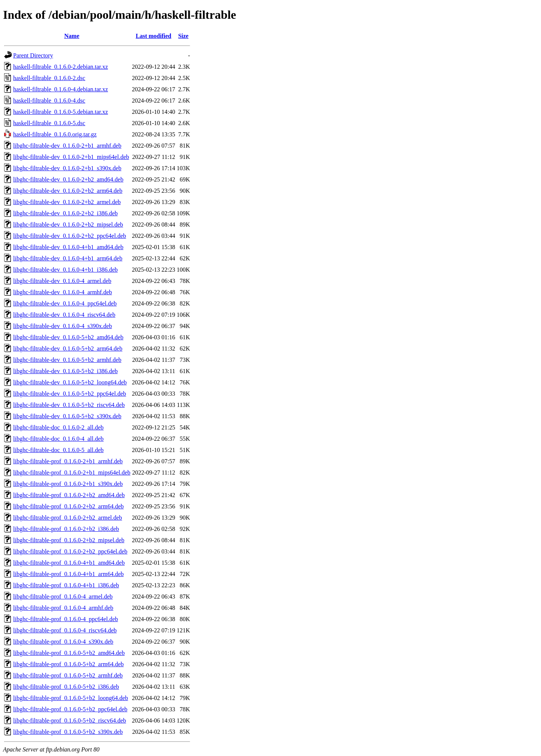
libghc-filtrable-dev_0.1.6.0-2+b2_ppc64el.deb (70, 236)
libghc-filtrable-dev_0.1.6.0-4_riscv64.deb (64, 315)
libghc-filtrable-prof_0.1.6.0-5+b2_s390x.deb (68, 732)
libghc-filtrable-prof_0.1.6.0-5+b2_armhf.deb (68, 675)
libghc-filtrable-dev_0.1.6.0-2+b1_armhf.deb (67, 146)
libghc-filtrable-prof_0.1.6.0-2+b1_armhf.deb (68, 461)
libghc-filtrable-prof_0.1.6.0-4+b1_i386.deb (66, 585)
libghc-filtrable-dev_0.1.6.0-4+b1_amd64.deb (68, 247)
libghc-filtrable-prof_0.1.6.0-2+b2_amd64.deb (69, 495)
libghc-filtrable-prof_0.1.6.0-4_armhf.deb (63, 608)
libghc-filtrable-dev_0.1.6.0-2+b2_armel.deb (67, 202)
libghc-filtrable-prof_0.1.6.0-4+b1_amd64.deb (69, 563)
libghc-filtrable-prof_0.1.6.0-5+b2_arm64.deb (68, 664)
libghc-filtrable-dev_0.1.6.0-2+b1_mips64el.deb (71, 157)
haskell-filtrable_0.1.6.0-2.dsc (49, 78)
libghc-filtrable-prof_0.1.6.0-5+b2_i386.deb (66, 687)
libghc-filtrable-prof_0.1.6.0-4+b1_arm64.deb (68, 574)
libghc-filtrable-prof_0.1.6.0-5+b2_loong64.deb (71, 698)
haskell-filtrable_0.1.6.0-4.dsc (49, 101)
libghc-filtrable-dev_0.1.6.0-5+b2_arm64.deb (68, 349)
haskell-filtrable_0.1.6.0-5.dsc (49, 123)
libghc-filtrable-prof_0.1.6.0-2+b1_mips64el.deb (72, 473)
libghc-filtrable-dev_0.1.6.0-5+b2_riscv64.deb (69, 405)
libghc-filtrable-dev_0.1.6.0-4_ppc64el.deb (65, 303)
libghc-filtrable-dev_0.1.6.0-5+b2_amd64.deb (68, 337)
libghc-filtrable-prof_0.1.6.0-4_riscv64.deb (65, 630)
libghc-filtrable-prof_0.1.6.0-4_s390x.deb (63, 642)
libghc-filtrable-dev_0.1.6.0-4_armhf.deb (63, 292)
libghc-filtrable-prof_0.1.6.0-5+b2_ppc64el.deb (70, 709)
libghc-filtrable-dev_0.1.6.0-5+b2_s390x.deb (67, 416)
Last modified (153, 36)
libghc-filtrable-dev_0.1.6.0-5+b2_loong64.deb (70, 382)
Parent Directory (33, 55)
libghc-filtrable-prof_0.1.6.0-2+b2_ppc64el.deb (70, 551)
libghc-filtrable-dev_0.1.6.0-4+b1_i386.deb (65, 270)
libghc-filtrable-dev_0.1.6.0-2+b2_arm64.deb (68, 191)
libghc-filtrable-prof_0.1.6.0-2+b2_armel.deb (68, 518)
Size (183, 36)
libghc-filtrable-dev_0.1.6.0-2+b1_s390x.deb (67, 168)
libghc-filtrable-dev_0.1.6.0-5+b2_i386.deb (65, 371)
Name (72, 36)
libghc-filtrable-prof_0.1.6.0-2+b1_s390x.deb (68, 484)
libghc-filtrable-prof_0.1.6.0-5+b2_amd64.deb (69, 653)
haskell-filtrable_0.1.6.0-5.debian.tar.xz (60, 112)
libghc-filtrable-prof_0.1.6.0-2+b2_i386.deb (66, 529)
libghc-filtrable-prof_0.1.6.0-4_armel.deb (63, 596)
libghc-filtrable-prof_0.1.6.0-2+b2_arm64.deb (68, 506)
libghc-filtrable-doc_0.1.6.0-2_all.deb (58, 427)
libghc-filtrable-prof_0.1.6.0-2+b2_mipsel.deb (69, 540)
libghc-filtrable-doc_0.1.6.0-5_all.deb (58, 450)
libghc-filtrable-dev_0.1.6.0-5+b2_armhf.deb (67, 360)
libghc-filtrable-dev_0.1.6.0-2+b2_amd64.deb (68, 179)
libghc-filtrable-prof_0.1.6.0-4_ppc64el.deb (66, 619)
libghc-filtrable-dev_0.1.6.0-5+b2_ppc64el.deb (70, 394)
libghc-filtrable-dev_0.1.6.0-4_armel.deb (62, 281)
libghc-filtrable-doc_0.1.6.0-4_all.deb (58, 439)
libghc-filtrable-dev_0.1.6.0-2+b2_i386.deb (65, 213)
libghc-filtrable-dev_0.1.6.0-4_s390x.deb (63, 326)
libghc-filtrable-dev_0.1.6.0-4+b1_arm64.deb (68, 258)
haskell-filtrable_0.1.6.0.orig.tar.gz (55, 134)
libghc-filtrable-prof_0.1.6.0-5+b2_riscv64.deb (70, 720)
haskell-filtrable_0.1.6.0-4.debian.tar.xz (60, 89)
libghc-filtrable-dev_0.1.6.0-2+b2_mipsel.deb (68, 225)
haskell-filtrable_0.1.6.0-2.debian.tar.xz (60, 67)
